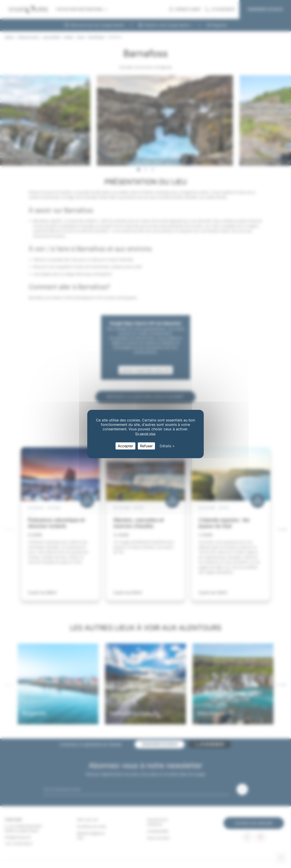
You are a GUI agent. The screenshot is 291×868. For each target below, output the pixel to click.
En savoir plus (145, 434)
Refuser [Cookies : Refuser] (146, 446)
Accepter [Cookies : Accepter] (125, 446)
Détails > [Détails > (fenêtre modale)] (167, 446)
